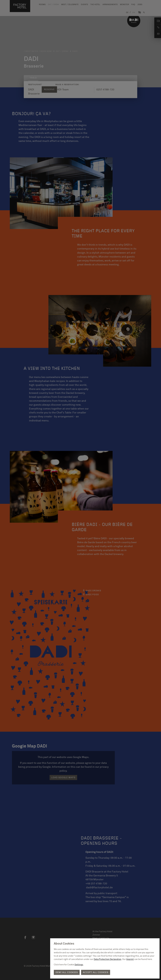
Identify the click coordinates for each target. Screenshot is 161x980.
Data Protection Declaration (108, 959)
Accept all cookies (96, 972)
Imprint (130, 959)
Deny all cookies (67, 972)
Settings (79, 965)
